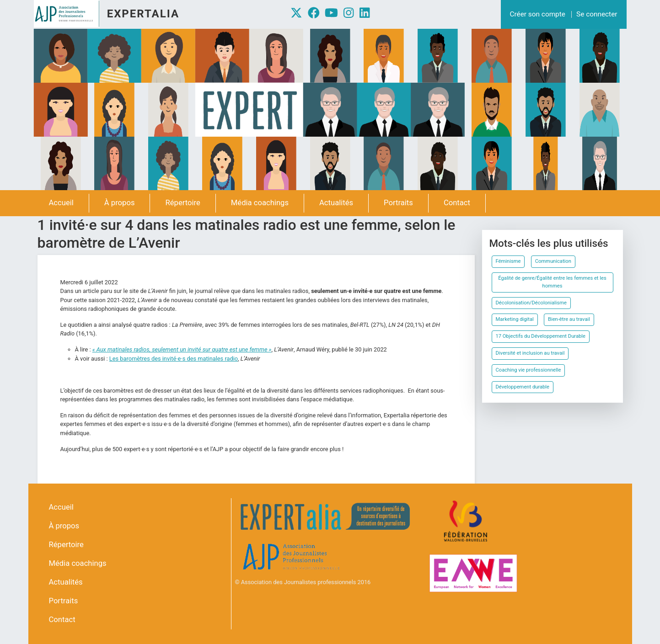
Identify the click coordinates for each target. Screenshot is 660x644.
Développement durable (523, 387)
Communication (553, 261)
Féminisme (508, 261)
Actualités (336, 203)
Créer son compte (538, 14)
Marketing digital (515, 319)
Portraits (398, 203)
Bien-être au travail (569, 319)
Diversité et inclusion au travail (530, 353)
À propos (120, 203)
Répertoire (182, 203)
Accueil (61, 203)
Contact (457, 203)
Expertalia (143, 14)
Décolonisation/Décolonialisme (531, 303)
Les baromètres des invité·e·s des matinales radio (174, 359)
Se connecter (597, 14)
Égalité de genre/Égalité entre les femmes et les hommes (552, 282)
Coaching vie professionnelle (529, 370)
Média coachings (260, 203)
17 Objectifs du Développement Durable (541, 336)
